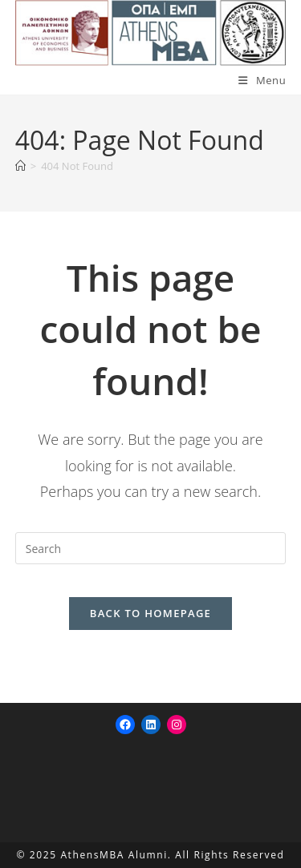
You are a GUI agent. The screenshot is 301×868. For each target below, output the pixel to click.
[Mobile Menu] (262, 80)
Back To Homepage (150, 613)
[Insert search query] (151, 548)
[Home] (20, 166)
